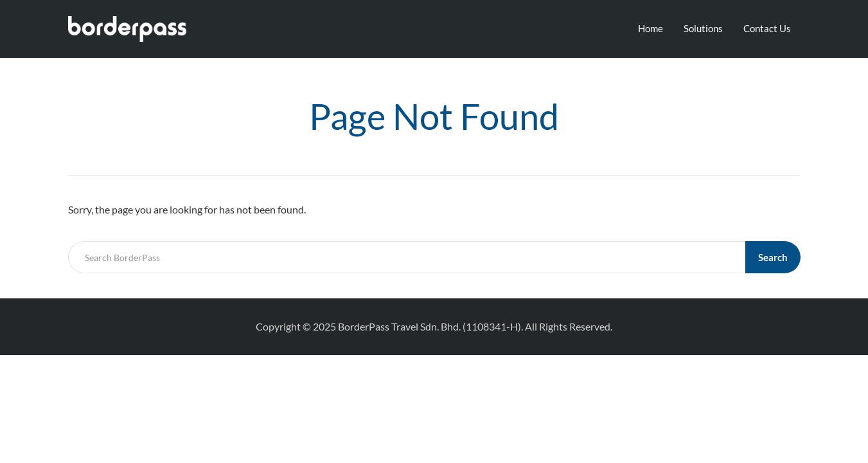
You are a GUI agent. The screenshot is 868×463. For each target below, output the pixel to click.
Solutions (703, 28)
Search (773, 257)
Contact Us (767, 28)
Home (651, 28)
